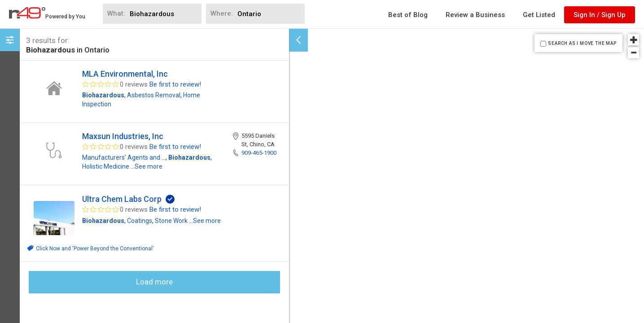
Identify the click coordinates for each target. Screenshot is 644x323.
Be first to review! (175, 84)
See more (149, 166)
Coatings (140, 221)
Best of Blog (408, 15)
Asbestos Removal (154, 95)
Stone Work (171, 221)
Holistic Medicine (106, 166)
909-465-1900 (259, 153)
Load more (154, 282)
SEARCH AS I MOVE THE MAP (582, 43)
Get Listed (539, 15)
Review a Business (475, 15)
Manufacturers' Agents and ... (124, 157)
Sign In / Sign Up (600, 15)
